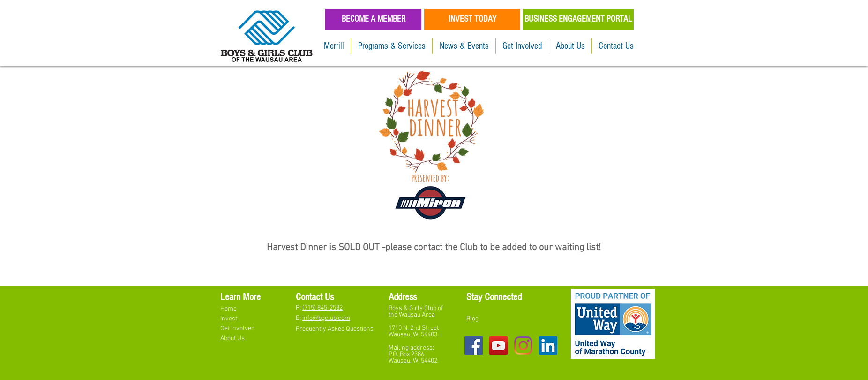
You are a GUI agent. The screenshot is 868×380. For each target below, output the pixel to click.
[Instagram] (523, 346)
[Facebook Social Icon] (474, 346)
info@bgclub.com (326, 318)
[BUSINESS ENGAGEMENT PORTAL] (578, 19)
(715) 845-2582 (322, 308)
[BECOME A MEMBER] (373, 19)
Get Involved (238, 329)
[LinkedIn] (548, 346)
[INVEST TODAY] (472, 19)
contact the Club (446, 248)
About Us (232, 338)
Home (229, 309)
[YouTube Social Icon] (498, 346)
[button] (392, 46)
